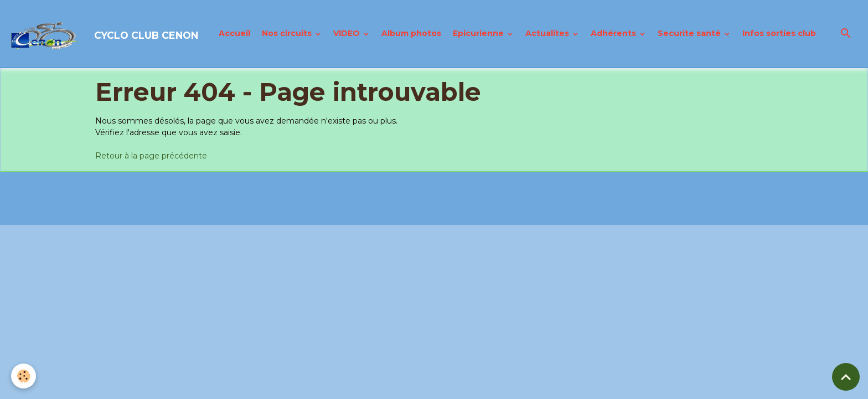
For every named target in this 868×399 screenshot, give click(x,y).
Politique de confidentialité (390, 211)
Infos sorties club (779, 33)
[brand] (105, 34)
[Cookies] (24, 376)
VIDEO (348, 33)
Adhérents (614, 33)
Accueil (234, 33)
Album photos (411, 33)
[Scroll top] (846, 377)
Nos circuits (288, 33)
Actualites (548, 33)
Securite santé (690, 33)
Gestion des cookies (492, 211)
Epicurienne (479, 33)
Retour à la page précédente (151, 156)
